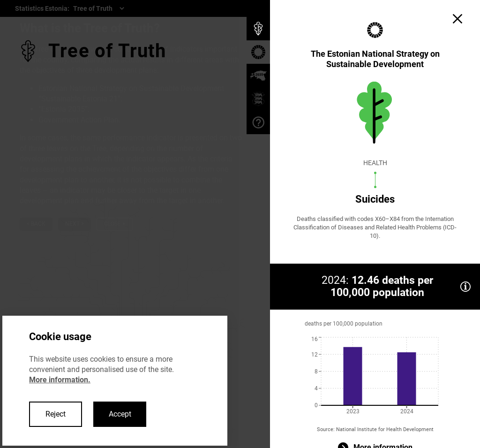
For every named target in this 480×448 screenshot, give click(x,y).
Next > (75, 224)
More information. (60, 380)
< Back (36, 224)
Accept (120, 414)
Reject (56, 414)
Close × (115, 224)
